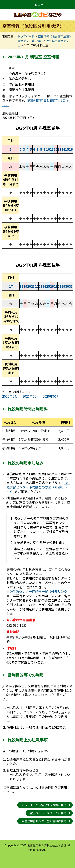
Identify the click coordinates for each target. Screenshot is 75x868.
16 (71, 149)
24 (44, 286)
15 (67, 149)
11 (52, 149)
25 (48, 286)
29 (63, 286)
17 (11, 286)
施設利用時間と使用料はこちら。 (36, 103)
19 (25, 286)
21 (33, 286)
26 (52, 286)
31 (71, 286)
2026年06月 (51, 396)
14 (63, 149)
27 (56, 286)
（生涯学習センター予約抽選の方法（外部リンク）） (38, 487)
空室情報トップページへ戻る (48, 813)
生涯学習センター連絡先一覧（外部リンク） (38, 591)
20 (29, 286)
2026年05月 (31, 396)
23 (40, 286)
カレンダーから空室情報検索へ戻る (44, 805)
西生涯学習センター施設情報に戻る (44, 821)
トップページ (26, 36)
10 (48, 149)
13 (59, 149)
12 (56, 149)
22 (37, 286)
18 (21, 286)
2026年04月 (11, 396)
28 (59, 286)
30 (67, 286)
